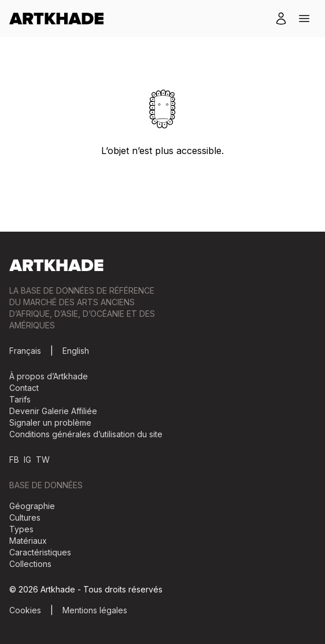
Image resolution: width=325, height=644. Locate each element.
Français (25, 351)
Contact (24, 388)
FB (14, 460)
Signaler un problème (50, 422)
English (76, 351)
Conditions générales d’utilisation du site (86, 434)
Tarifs (20, 399)
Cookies (25, 610)
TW (43, 460)
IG (27, 460)
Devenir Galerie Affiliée (53, 411)
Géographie (32, 506)
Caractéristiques (40, 552)
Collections (30, 564)
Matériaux (28, 541)
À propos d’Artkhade (49, 376)
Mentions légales (95, 610)
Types (21, 529)
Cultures (25, 517)
